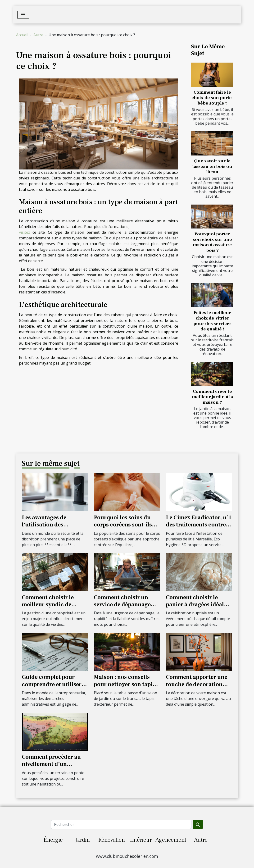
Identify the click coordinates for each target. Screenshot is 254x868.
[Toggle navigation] (23, 15)
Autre (38, 35)
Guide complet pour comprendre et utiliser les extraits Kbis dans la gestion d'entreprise (53, 688)
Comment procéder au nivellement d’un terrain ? (51, 764)
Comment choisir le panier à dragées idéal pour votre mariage (195, 605)
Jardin (82, 840)
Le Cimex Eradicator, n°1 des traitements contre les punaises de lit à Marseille (199, 528)
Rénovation (112, 840)
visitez (25, 232)
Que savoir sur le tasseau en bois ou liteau (212, 166)
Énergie (53, 840)
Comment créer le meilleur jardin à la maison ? (212, 397)
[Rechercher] (121, 824)
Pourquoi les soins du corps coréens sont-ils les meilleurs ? (123, 525)
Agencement (171, 840)
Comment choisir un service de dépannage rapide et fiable (122, 605)
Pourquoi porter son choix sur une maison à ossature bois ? (212, 242)
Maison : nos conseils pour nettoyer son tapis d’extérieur (125, 684)
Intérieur (141, 840)
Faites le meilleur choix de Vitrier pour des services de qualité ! (212, 321)
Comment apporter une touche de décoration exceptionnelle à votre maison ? (197, 688)
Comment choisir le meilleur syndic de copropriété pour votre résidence (52, 608)
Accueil (22, 35)
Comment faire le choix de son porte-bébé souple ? (212, 98)
